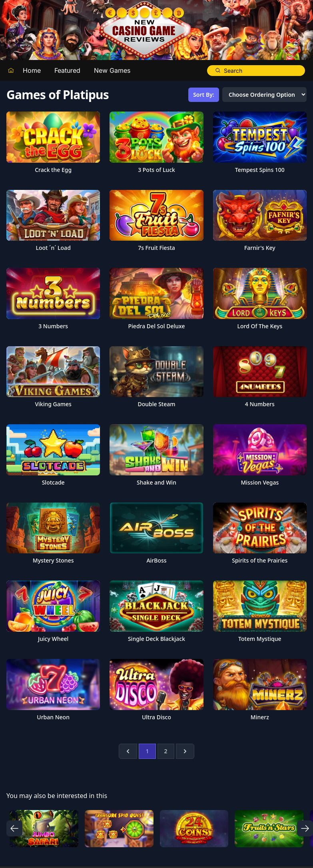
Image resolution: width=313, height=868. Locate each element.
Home (32, 70)
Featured (67, 70)
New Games (112, 70)
